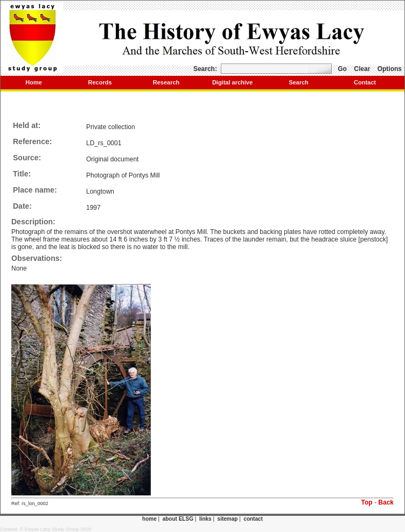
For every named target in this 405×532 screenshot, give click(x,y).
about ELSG (178, 519)
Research (166, 82)
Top (367, 502)
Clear (362, 69)
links (205, 519)
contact (253, 519)
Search (299, 82)
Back (386, 502)
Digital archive (232, 82)
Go (342, 69)
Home (34, 82)
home (149, 519)
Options (390, 69)
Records (100, 82)
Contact (365, 82)
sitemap (228, 519)
